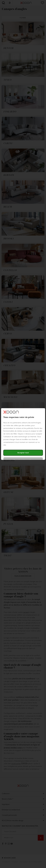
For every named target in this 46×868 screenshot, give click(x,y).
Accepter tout (23, 453)
